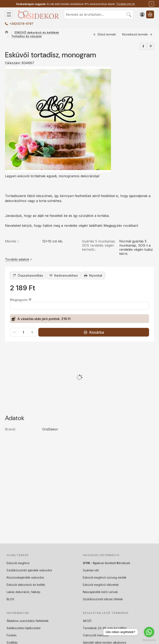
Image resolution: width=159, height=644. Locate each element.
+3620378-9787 (21, 24)
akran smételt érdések (107, 563)
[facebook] (143, 46)
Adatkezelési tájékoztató (24, 628)
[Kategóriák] (9, 14)
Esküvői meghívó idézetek (101, 585)
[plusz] (32, 332)
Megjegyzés (21, 300)
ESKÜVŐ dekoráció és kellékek (37, 32)
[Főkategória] (7, 33)
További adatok (18, 259)
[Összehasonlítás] (28, 275)
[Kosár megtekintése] (150, 14)
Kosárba (94, 332)
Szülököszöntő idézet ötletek (103, 599)
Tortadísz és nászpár (26, 36)
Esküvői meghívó (18, 563)
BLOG (10, 599)
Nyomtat (93, 275)
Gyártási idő (91, 570)
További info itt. (126, 4)
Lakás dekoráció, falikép (23, 592)
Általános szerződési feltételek (28, 621)
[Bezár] (151, 4)
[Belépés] (142, 14)
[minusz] (14, 332)
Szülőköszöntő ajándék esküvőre (29, 570)
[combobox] (99, 14)
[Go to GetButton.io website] (149, 640)
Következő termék (137, 34)
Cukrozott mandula (96, 635)
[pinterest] (151, 46)
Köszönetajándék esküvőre (25, 577)
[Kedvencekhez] (64, 275)
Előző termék (105, 34)
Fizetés (12, 635)
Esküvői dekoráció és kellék (26, 585)
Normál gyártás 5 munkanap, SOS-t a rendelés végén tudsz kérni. (136, 247)
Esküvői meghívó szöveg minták (105, 577)
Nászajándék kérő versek (100, 592)
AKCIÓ (87, 621)
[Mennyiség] (23, 332)
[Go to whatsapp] (149, 632)
